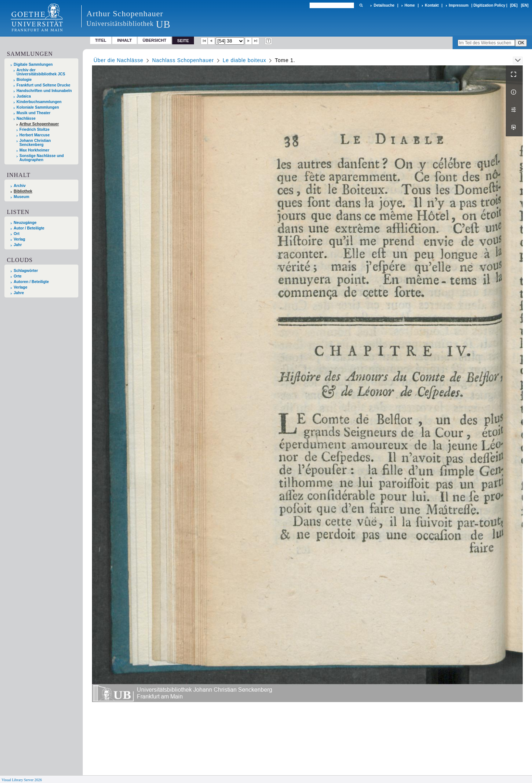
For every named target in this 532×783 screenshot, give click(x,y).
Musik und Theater (34, 113)
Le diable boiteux (245, 60)
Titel (101, 40)
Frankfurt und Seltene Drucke (44, 85)
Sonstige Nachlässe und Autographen (42, 158)
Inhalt (125, 40)
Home (410, 5)
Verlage (21, 287)
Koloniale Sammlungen (38, 107)
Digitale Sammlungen (33, 64)
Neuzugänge (25, 223)
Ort (17, 234)
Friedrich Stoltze (35, 130)
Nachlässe (26, 118)
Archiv (20, 186)
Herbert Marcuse (35, 135)
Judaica (24, 96)
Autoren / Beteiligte (31, 282)
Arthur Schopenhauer (39, 124)
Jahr (18, 245)
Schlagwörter (26, 271)
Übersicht (154, 40)
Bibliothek (23, 191)
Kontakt (432, 5)
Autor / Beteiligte (29, 228)
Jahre (19, 293)
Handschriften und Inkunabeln (44, 91)
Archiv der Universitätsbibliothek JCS (41, 72)
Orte (18, 276)
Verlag (19, 239)
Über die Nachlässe (118, 60)
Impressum (459, 5)
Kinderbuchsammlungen (39, 102)
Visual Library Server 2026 (22, 780)
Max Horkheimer (35, 150)
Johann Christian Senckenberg (35, 143)
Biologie (24, 80)
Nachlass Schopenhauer (183, 60)
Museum (21, 197)
